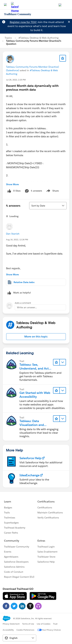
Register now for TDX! (23, 22)
